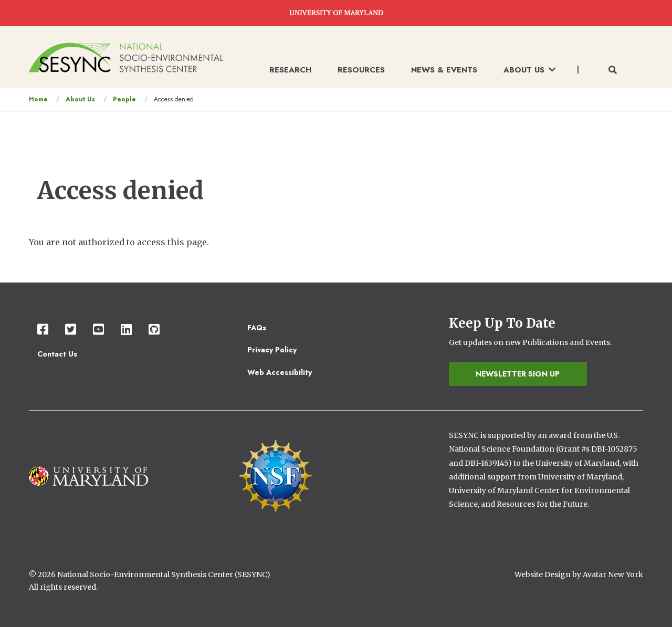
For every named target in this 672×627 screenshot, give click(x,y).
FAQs (257, 328)
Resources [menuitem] (361, 70)
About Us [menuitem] (529, 70)
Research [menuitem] (290, 70)
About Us (80, 99)
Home (38, 99)
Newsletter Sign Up (518, 374)
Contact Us (57, 354)
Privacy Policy (272, 350)
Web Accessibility (280, 372)
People (124, 99)
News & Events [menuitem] (444, 70)
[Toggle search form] (613, 70)
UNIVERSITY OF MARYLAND (336, 13)
